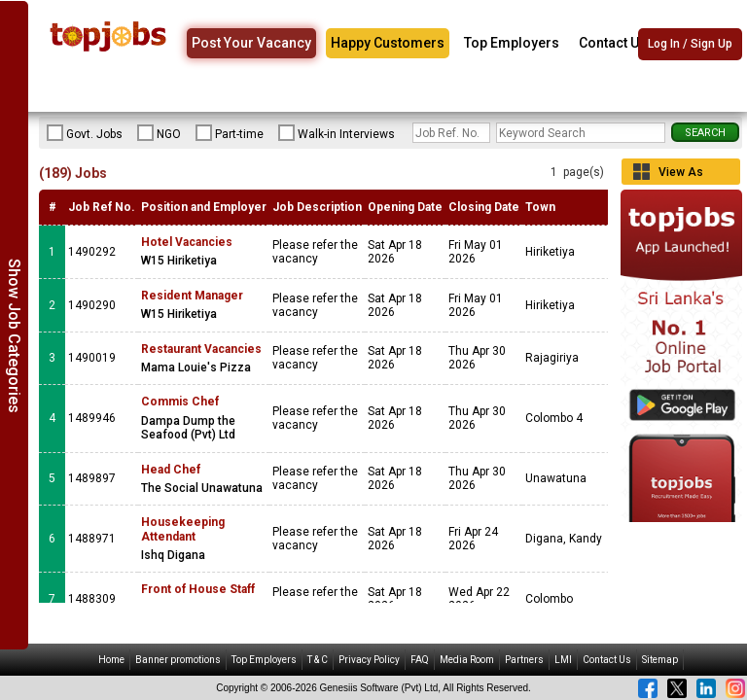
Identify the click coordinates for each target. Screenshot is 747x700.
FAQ (420, 660)
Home (111, 660)
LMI (563, 660)
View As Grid (681, 175)
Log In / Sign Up (690, 44)
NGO (159, 133)
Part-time (230, 133)
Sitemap (660, 660)
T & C (318, 660)
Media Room (467, 660)
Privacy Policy (369, 660)
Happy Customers (388, 43)
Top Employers (512, 43)
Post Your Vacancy (251, 43)
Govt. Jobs (85, 133)
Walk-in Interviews (337, 133)
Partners (524, 660)
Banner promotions (178, 660)
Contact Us (613, 43)
